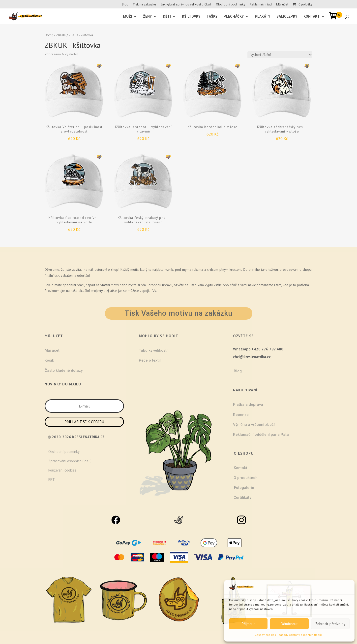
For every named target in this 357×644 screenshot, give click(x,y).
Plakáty (263, 17)
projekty (97, 291)
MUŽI (127, 17)
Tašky (212, 17)
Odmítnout (289, 624)
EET (52, 480)
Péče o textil (150, 360)
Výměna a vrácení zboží (254, 425)
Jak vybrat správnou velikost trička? (186, 4)
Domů (49, 35)
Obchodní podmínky (231, 4)
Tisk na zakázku (144, 4)
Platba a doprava (248, 405)
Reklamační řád (261, 4)
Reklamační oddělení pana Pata (261, 435)
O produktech (246, 478)
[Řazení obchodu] (280, 55)
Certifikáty (242, 498)
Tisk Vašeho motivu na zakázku (179, 313)
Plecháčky (234, 17)
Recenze (241, 415)
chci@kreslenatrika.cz (252, 357)
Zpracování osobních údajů (70, 461)
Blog (125, 4)
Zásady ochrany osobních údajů (300, 635)
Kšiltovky (191, 17)
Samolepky (287, 17)
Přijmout (248, 624)
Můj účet (282, 4)
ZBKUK (61, 35)
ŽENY (147, 17)
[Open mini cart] (335, 17)
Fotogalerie (244, 488)
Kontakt (312, 17)
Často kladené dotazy (64, 371)
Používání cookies (62, 470)
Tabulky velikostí (153, 350)
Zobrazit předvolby (330, 624)
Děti (167, 17)
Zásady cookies (265, 635)
